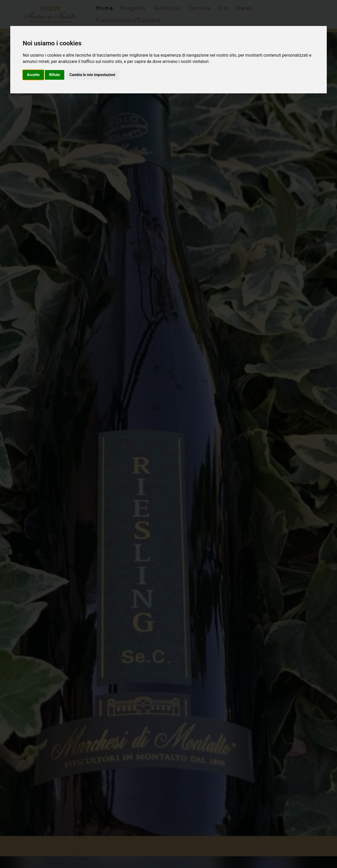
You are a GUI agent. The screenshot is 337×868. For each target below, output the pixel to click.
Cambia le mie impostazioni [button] (92, 75)
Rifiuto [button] (55, 75)
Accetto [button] (33, 75)
